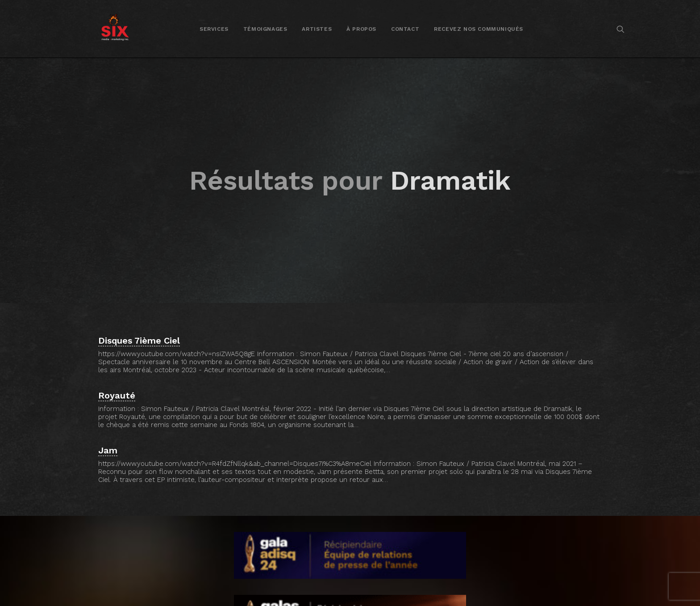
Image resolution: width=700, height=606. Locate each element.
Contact (405, 29)
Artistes (317, 29)
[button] (621, 29)
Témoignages (265, 29)
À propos (361, 29)
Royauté (117, 385)
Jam (108, 440)
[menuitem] (214, 29)
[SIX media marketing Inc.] (115, 29)
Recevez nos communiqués (479, 29)
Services (214, 29)
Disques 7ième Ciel (139, 330)
